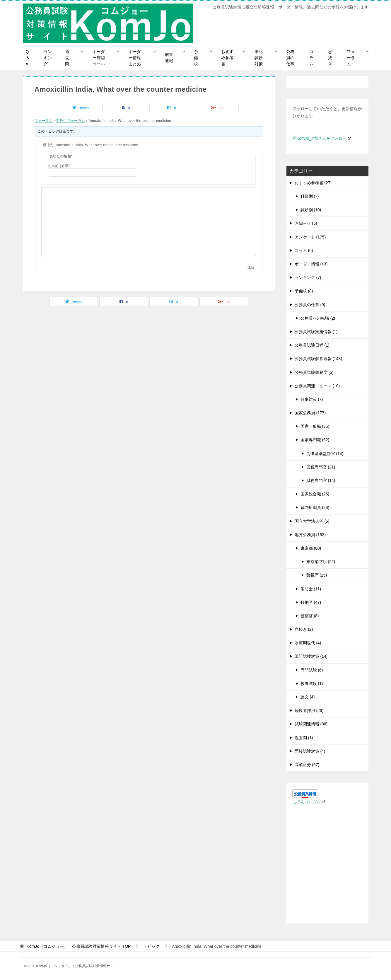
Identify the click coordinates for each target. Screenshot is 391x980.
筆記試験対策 (259, 58)
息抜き (330, 58)
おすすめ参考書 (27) (313, 183)
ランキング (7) (308, 277)
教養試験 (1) (312, 684)
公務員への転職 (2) (318, 318)
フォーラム (351, 58)
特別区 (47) (311, 602)
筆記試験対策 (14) (311, 656)
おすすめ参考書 (227, 58)
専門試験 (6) (312, 670)
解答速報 (169, 58)
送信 (251, 267)
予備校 (196, 58)
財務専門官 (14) (321, 480)
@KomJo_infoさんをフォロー (322, 138)
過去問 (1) (304, 738)
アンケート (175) (310, 237)
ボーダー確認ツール (99, 58)
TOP (78, 946)
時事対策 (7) (312, 399)
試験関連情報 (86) (311, 724)
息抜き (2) (304, 629)
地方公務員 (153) (310, 535)
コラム (311, 58)
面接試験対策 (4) (310, 751)
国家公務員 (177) (310, 413)
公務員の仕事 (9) (310, 305)
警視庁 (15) (317, 575)
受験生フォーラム (70, 121)
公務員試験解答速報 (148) (319, 359)
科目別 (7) (310, 196)
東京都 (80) (311, 548)
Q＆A (28, 58)
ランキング (48, 58)
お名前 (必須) (59, 166)
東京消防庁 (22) (321, 562)
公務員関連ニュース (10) (317, 386)
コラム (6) (304, 250)
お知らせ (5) (306, 223)
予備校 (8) (304, 291)
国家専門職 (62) (315, 440)
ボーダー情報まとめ (135, 58)
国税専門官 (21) (321, 467)
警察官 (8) (310, 616)
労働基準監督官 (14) (325, 454)
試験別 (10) (311, 210)
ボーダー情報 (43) (311, 264)
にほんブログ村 (309, 802)
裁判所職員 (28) (315, 507)
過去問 (67, 58)
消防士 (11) (311, 589)
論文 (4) (308, 697)
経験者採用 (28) (309, 710)
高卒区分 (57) (307, 765)
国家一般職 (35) (315, 426)
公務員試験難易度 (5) (314, 372)
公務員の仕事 (290, 58)
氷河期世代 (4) (308, 643)
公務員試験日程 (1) (312, 345)
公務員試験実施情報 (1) (316, 332)
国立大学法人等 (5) (312, 521)
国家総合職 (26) (315, 494)
